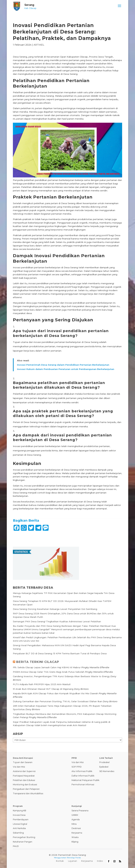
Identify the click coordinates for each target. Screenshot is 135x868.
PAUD (16, 846)
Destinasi (76, 828)
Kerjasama (77, 833)
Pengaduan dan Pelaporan (26, 789)
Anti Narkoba (19, 828)
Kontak (60, 861)
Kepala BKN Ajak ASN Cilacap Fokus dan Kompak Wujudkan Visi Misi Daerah (55, 693)
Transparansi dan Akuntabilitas (28, 793)
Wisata (75, 837)
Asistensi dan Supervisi (24, 771)
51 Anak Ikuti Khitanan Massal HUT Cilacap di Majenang (43, 689)
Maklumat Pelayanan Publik (85, 780)
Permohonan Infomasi (83, 785)
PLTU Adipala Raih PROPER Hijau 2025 (35, 684)
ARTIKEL (39, 45)
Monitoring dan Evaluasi (25, 785)
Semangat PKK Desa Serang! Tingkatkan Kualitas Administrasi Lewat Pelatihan (57, 621)
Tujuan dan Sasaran (23, 762)
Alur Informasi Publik (82, 771)
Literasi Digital (20, 824)
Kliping (75, 842)
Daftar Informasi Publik (83, 776)
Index (100, 861)
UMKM (75, 815)
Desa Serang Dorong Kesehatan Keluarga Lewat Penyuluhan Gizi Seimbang (55, 609)
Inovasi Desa (19, 815)
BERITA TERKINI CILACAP (38, 662)
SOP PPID (77, 767)
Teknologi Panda (74, 858)
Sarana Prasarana (80, 811)
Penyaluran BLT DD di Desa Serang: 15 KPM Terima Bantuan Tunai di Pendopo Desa (60, 653)
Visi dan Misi (19, 767)
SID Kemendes (107, 771)
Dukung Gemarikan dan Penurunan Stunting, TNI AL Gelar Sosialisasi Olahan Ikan (58, 701)
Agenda (76, 820)
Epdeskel (104, 767)
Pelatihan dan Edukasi (24, 780)
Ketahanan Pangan (23, 842)
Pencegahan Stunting (24, 837)
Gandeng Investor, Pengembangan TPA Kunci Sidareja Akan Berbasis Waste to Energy (61, 676)
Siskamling (18, 833)
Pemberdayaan (21, 820)
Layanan (73, 861)
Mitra (74, 824)
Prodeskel (104, 762)
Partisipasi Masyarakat (24, 776)
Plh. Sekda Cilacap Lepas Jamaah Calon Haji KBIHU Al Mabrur (47, 667)
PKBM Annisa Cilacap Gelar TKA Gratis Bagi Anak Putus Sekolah (49, 672)
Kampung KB (19, 811)
